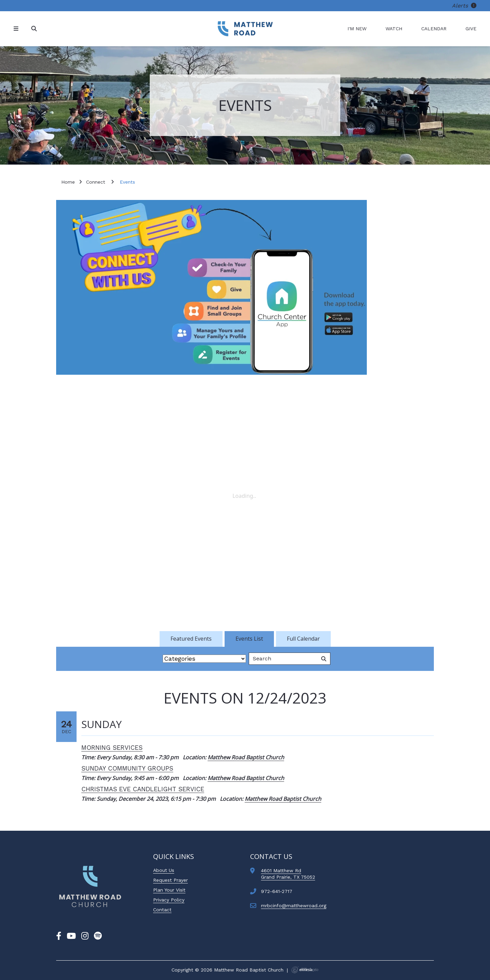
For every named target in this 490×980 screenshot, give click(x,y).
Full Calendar (303, 639)
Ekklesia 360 (305, 970)
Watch (394, 29)
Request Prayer (170, 880)
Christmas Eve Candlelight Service (143, 789)
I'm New (357, 29)
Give (471, 29)
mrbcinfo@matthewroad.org (294, 906)
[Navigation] (17, 29)
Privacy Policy (169, 900)
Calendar (434, 29)
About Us (164, 870)
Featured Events (191, 639)
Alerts (464, 6)
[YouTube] (71, 936)
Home (68, 182)
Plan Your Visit (169, 890)
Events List (249, 639)
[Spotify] (98, 936)
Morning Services (112, 748)
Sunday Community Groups (127, 768)
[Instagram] (85, 936)
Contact (162, 910)
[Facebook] (59, 936)
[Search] (35, 29)
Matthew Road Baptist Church (246, 757)
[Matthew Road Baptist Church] (245, 29)
